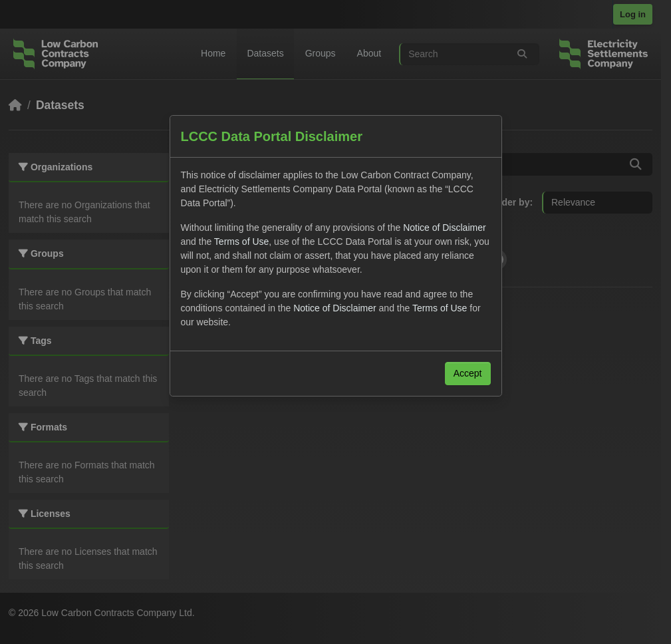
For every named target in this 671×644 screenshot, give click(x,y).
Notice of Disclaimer (444, 228)
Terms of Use (241, 241)
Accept (468, 373)
